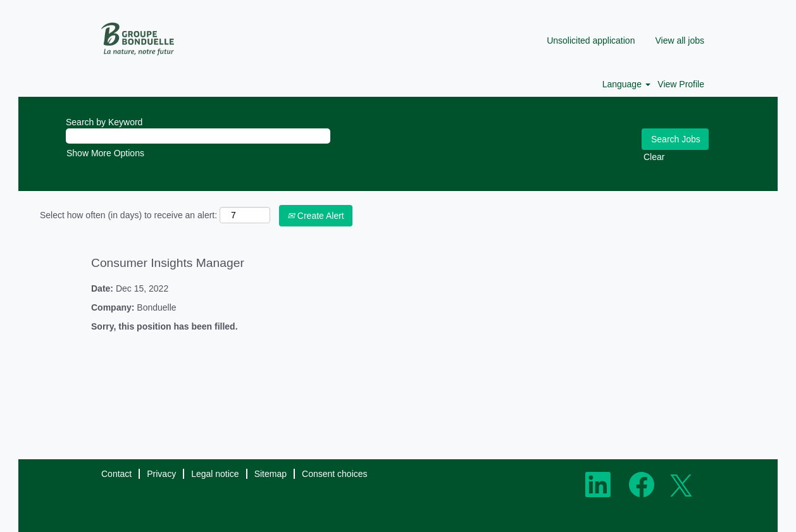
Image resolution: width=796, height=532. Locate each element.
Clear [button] (654, 157)
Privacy (161, 474)
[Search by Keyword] (198, 136)
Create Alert (316, 216)
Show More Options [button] (105, 153)
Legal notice (215, 474)
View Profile (681, 84)
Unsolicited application (591, 40)
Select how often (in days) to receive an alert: (128, 215)
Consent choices (335, 474)
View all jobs (680, 40)
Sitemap (271, 474)
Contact (116, 474)
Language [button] (626, 84)
